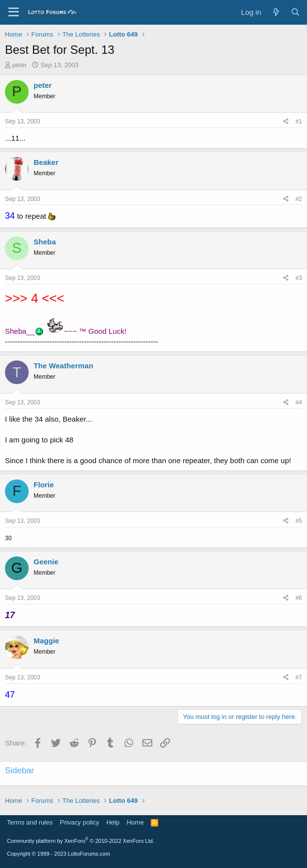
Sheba (45, 242)
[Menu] (14, 12)
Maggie (46, 641)
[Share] (286, 122)
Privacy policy (79, 822)
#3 (299, 278)
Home (135, 822)
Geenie (46, 562)
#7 (299, 677)
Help (113, 822)
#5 (299, 521)
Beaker (46, 162)
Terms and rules (30, 822)
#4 (299, 402)
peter (20, 65)
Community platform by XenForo (81, 841)
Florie (44, 485)
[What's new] (276, 12)
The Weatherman (64, 366)
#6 (299, 598)
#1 (299, 121)
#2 (299, 199)
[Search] (295, 12)
